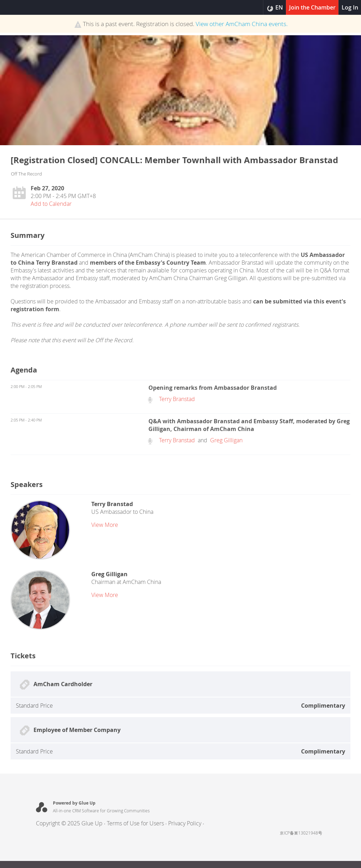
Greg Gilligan (226, 440)
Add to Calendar (51, 204)
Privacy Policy (185, 823)
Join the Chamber (312, 7)
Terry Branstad (177, 399)
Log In (350, 7)
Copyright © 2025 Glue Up (69, 823)
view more (105, 525)
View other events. (242, 24)
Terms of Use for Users (135, 823)
